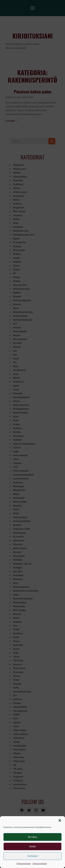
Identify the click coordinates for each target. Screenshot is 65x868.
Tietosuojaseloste (24, 864)
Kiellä (32, 846)
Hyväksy (32, 837)
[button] (60, 820)
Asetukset (32, 856)
